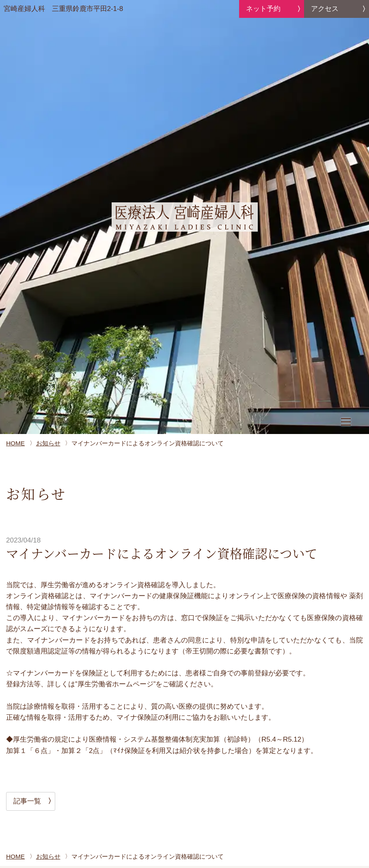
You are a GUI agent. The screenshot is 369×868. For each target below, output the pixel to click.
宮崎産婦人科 (64, 9)
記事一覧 (27, 801)
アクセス (325, 9)
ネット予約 (263, 9)
